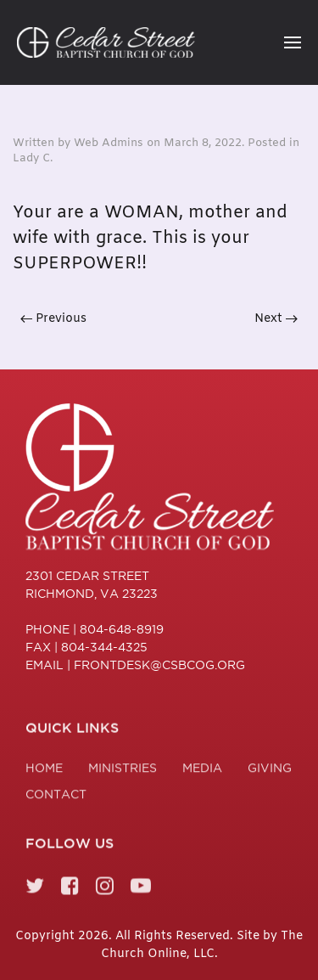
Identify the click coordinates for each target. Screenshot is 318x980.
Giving (270, 770)
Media (202, 770)
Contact (56, 797)
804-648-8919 (122, 629)
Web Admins (109, 143)
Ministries (123, 770)
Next (276, 319)
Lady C (31, 158)
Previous (53, 319)
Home (44, 770)
